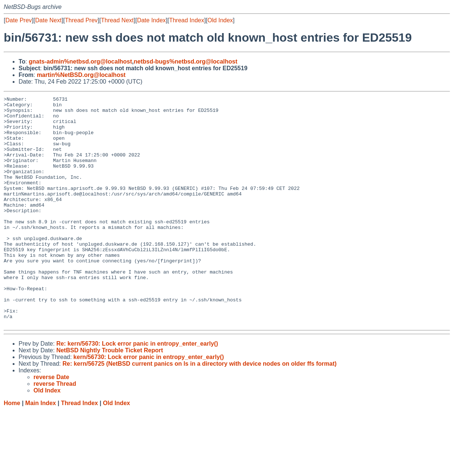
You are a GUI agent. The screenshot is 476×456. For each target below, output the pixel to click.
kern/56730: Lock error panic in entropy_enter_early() (149, 403)
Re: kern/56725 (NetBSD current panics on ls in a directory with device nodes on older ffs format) (200, 409)
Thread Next (117, 20)
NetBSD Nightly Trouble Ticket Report (110, 396)
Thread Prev (81, 20)
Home (12, 449)
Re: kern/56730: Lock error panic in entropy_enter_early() (137, 389)
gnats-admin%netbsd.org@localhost (80, 62)
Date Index (151, 20)
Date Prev (18, 20)
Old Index (220, 20)
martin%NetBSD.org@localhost (81, 75)
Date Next (48, 20)
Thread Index (187, 20)
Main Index (41, 449)
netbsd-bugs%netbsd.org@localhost (186, 62)
